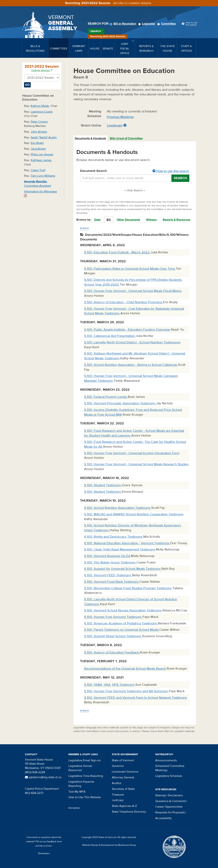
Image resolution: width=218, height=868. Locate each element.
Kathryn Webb (40, 106)
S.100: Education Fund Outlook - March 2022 (117, 252)
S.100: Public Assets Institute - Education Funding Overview (127, 330)
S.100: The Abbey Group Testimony (110, 562)
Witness (151, 220)
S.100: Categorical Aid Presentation (110, 336)
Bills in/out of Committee (126, 138)
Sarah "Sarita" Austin (44, 137)
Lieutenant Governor (125, 772)
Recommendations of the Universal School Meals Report (125, 669)
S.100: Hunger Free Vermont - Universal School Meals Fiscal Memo (133, 291)
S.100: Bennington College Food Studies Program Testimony (128, 588)
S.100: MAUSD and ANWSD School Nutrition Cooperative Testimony (134, 514)
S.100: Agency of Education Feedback (112, 652)
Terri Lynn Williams (43, 176)
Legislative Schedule (169, 776)
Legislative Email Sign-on (85, 760)
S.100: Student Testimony (103, 485)
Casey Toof (38, 170)
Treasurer (118, 795)
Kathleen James (41, 160)
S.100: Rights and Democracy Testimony (114, 537)
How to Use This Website (85, 797)
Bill (109, 220)
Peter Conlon (39, 122)
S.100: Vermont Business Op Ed (108, 556)
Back (85, 228)
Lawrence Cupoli (42, 112)
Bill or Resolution (124, 24)
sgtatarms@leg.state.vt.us (43, 777)
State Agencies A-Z (124, 806)
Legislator (147, 24)
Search (96, 31)
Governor (118, 766)
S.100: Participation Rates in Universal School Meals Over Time (130, 269)
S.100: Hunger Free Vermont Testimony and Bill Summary (126, 691)
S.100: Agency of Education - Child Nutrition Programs (124, 302)
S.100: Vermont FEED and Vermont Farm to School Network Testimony (136, 698)
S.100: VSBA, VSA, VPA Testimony (110, 685)
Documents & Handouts (90, 138)
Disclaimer (74, 808)
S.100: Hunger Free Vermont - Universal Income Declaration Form (132, 453)
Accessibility (163, 818)
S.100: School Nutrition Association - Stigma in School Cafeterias (131, 365)
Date (97, 220)
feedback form (54, 842)
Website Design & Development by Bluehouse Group (109, 845)
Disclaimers (175, 795)
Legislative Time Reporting (86, 776)
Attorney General (123, 777)
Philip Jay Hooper (42, 154)
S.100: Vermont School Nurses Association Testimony (123, 610)
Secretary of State (123, 789)
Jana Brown (38, 149)
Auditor (117, 783)
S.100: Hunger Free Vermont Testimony (113, 617)
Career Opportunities (169, 807)
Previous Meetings (120, 117)
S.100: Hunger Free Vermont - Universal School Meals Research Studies (136, 464)
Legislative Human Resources (80, 768)
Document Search (135, 171)
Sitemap (161, 795)
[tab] (91, 138)
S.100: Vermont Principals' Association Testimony (120, 403)
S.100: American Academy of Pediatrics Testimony (121, 623)
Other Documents (128, 220)
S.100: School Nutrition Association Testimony (118, 508)
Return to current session (132, 3)
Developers (44, 853)
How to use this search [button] (171, 171)
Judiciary (118, 800)
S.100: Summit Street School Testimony (113, 636)
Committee (167, 24)
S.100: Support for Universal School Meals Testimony (123, 569)
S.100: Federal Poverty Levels (106, 397)
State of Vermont (123, 760)
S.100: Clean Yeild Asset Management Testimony (120, 549)
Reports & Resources (177, 220)
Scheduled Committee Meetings (170, 768)
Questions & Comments (171, 801)
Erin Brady (37, 143)
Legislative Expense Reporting (81, 784)
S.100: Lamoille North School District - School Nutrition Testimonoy (132, 342)
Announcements (166, 760)
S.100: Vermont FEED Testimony (108, 575)
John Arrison (39, 132)
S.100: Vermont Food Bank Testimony (112, 582)
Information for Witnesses (40, 193)
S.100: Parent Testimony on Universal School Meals (122, 630)
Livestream (115, 125)
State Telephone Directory (129, 812)
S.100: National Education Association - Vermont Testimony (127, 543)
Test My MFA (77, 792)
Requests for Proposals (170, 812)
